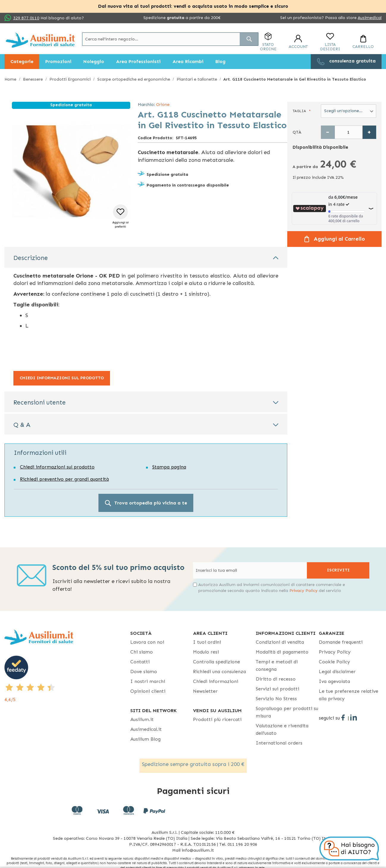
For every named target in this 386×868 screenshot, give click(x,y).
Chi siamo (142, 652)
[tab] (146, 257)
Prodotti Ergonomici (70, 79)
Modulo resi (206, 652)
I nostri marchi (148, 681)
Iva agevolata (334, 681)
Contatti (140, 662)
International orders (279, 743)
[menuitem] (22, 62)
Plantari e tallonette (197, 79)
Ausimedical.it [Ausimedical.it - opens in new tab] (146, 729)
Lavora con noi (147, 642)
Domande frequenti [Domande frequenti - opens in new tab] (341, 642)
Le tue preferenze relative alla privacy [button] (349, 695)
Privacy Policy (303, 591)
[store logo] (40, 40)
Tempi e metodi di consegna (277, 665)
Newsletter (205, 691)
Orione (163, 105)
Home (10, 79)
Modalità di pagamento (282, 652)
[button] (121, 217)
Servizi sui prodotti (277, 689)
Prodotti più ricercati (217, 719)
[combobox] (170, 39)
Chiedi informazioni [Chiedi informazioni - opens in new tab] (216, 681)
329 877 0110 (26, 18)
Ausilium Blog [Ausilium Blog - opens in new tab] (145, 739)
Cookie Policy (334, 662)
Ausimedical (370, 18)
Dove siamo (144, 672)
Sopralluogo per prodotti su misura (287, 712)
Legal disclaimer (337, 672)
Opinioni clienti (148, 691)
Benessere (33, 79)
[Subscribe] (338, 570)
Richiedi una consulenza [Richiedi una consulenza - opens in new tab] (219, 672)
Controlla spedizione (216, 662)
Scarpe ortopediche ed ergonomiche (134, 79)
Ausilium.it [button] (142, 719)
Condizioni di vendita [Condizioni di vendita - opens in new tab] (280, 642)
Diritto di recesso (276, 679)
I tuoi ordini (207, 642)
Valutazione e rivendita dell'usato (282, 729)
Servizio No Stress (276, 699)
